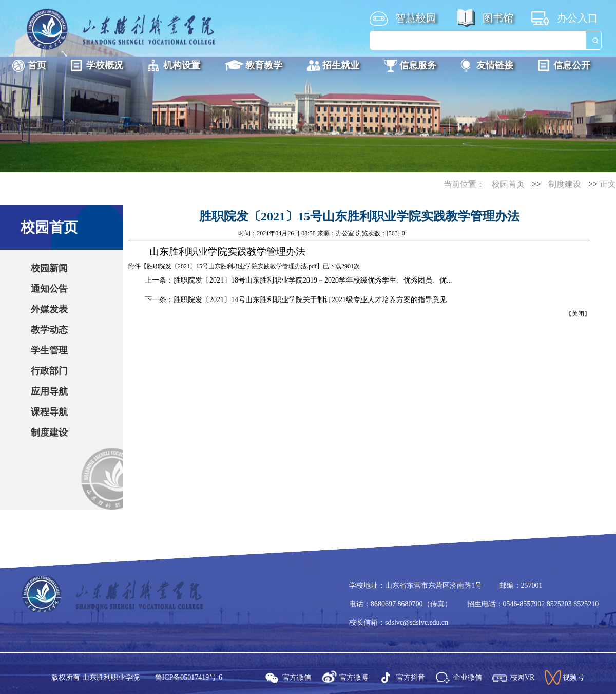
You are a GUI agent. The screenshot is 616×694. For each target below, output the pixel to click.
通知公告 (49, 289)
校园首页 (508, 184)
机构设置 (182, 65)
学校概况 (105, 65)
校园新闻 (49, 268)
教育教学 (264, 65)
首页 (37, 65)
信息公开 (572, 65)
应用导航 (49, 391)
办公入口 (577, 18)
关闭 (578, 314)
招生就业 (341, 65)
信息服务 (418, 65)
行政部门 (49, 371)
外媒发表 (49, 309)
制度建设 (565, 184)
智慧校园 (416, 18)
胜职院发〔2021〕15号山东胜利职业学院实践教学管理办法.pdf (232, 266)
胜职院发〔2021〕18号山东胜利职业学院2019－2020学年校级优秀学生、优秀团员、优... (313, 280)
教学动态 (49, 330)
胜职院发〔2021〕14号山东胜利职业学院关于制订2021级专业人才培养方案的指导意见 (310, 300)
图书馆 (498, 18)
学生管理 (49, 350)
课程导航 (49, 412)
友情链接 (495, 65)
